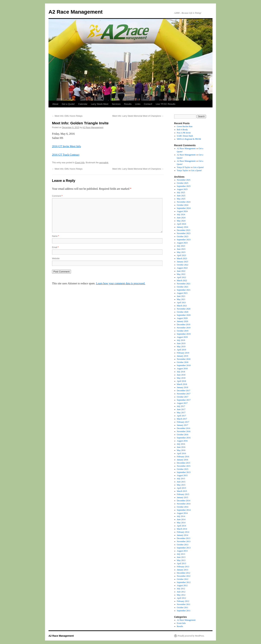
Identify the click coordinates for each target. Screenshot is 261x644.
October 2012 (183, 579)
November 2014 (184, 504)
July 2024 (181, 214)
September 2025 (184, 186)
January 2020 (182, 321)
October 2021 (183, 287)
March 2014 (182, 529)
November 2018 (184, 359)
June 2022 (181, 271)
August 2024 (182, 211)
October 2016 (183, 435)
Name (55, 236)
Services (116, 104)
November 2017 (184, 394)
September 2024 (184, 208)
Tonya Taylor (182, 170)
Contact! (148, 104)
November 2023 (184, 233)
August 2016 (182, 441)
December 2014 (184, 501)
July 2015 (181, 479)
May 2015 (181, 485)
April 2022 (181, 277)
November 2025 (184, 180)
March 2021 (182, 306)
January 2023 (182, 262)
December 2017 (184, 391)
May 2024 (181, 221)
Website (56, 259)
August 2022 (182, 268)
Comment (57, 196)
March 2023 (182, 259)
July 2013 (181, 554)
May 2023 (181, 252)
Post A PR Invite (184, 133)
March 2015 (182, 491)
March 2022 (182, 281)
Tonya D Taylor (183, 167)
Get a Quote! (68, 104)
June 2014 (181, 519)
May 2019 (181, 347)
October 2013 (183, 545)
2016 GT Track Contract (66, 155)
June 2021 (181, 296)
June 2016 (181, 447)
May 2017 (181, 413)
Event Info (80, 163)
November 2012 (184, 576)
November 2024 (184, 202)
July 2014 (181, 516)
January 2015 (182, 497)
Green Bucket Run (185, 126)
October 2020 (183, 312)
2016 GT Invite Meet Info (66, 146)
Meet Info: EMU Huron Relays (67, 116)
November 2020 (184, 309)
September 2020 (184, 315)
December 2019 (184, 325)
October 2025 (183, 183)
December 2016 (184, 428)
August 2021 (182, 293)
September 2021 (184, 290)
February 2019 (183, 353)
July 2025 (181, 192)
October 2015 (183, 469)
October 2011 (183, 607)
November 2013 (184, 541)
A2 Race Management (76, 12)
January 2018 (182, 387)
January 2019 (182, 356)
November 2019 (184, 328)
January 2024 (182, 227)
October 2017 (183, 397)
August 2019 (182, 337)
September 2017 (184, 400)
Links (138, 104)
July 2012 (181, 589)
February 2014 (183, 532)
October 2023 (183, 237)
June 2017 (181, 409)
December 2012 (184, 573)
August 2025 (182, 189)
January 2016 (182, 460)
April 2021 (181, 303)
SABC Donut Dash (185, 136)
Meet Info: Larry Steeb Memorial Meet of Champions (138, 116)
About (55, 104)
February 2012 (183, 601)
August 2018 (182, 369)
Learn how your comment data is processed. (121, 283)
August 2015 (182, 475)
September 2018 (184, 365)
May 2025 (181, 199)
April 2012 (181, 598)
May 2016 (181, 450)
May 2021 (181, 299)
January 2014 (182, 535)
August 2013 (182, 551)
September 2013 (184, 548)
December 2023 (184, 230)
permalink (104, 163)
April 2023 (181, 255)
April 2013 (181, 563)
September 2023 (184, 240)
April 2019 (181, 350)
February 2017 (183, 422)
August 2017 (182, 403)
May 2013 (181, 560)
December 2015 (184, 463)
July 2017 (181, 406)
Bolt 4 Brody (182, 130)
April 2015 (181, 488)
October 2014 (183, 507)
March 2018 (182, 384)
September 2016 (184, 438)
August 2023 (182, 243)
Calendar (83, 104)
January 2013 (182, 570)
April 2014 (181, 526)
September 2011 (184, 611)
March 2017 (182, 419)
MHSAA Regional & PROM (189, 139)
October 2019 (183, 331)
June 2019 (181, 343)
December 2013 (184, 538)
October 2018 (183, 362)
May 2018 (181, 378)
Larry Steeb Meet (100, 104)
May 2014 (181, 523)
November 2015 (184, 466)
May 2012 (181, 595)
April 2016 (181, 453)
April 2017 (181, 416)
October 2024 (183, 205)
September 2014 (184, 510)
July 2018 (181, 372)
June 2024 (181, 218)
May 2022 (181, 274)
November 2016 (184, 431)
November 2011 (184, 604)
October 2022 (183, 265)
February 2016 (183, 457)
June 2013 (181, 557)
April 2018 (181, 381)
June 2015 (181, 482)
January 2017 (182, 425)
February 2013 (183, 567)
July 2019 (181, 340)
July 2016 (181, 444)
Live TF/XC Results (166, 104)
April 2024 (181, 224)
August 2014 (182, 513)
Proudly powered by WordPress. (191, 636)
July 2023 (181, 246)
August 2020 (182, 318)
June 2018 (181, 375)
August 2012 (182, 585)
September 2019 (184, 334)
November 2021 (184, 284)
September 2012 (184, 582)
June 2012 (181, 592)
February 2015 (183, 494)
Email (55, 247)
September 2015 (184, 472)
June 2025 (181, 196)
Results (128, 104)
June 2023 (181, 249)
